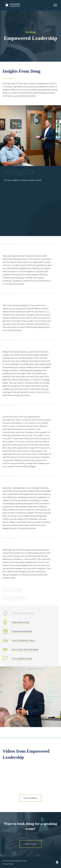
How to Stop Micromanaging (25, 650)
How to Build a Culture (22, 659)
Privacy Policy (8, 864)
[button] (55, 5)
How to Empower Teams (23, 640)
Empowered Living (20, 622)
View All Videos (30, 798)
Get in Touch (31, 844)
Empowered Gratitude (22, 631)
